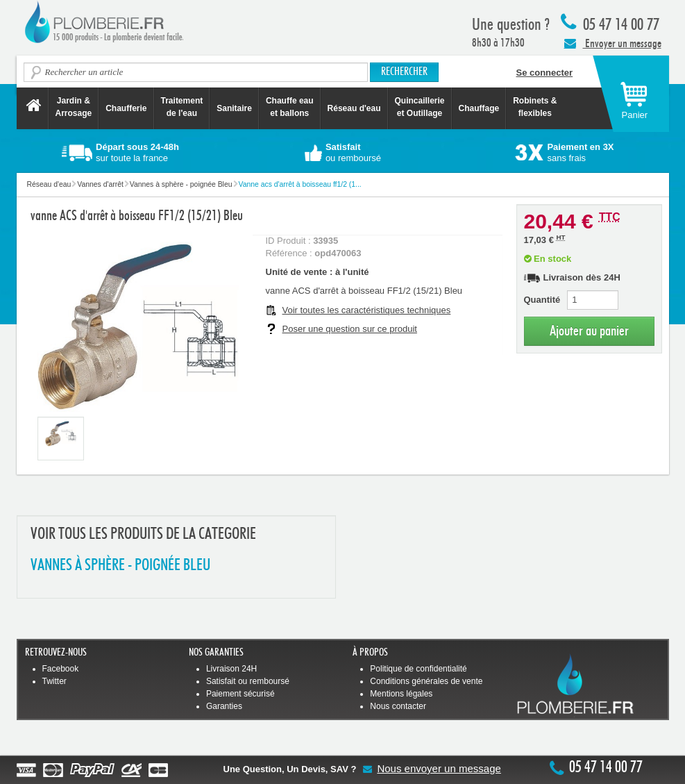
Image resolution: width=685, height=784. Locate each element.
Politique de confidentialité (418, 669)
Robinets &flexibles (535, 107)
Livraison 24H (231, 669)
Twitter (54, 681)
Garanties (224, 706)
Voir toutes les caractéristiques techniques (367, 310)
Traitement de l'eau (182, 107)
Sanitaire (234, 108)
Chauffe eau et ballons (290, 107)
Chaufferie (126, 108)
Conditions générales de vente (426, 681)
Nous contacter (398, 706)
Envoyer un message (613, 43)
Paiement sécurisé (240, 694)
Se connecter (545, 73)
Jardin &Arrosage (74, 107)
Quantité (542, 300)
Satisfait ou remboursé (248, 681)
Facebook (61, 669)
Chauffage (479, 108)
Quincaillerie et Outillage (420, 107)
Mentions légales (401, 694)
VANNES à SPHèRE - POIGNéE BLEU (120, 566)
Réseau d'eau (354, 108)
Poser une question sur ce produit (350, 329)
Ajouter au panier (589, 331)
